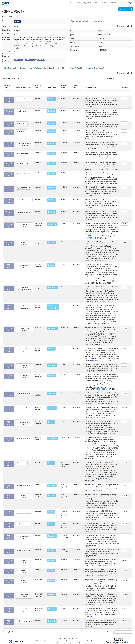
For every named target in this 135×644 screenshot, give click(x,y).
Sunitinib (51, 265)
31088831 (125, 393)
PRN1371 (51, 550)
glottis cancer (22, 111)
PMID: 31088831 (96, 403)
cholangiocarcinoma (24, 394)
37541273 (125, 242)
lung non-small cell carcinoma (25, 144)
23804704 (125, 512)
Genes (78, 3)
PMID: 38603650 (91, 507)
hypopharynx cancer (24, 188)
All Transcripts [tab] (97, 21)
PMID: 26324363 (102, 389)
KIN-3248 (51, 349)
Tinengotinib (52, 438)
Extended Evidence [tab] (57, 68)
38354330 (125, 463)
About (96, 3)
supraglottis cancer (24, 212)
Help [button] (122, 3)
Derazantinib (52, 288)
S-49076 (51, 512)
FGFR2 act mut (9, 100)
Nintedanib (52, 609)
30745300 (125, 408)
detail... (124, 99)
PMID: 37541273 (91, 261)
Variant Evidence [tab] (10, 68)
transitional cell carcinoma (25, 307)
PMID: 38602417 (96, 361)
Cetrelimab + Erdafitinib (53, 307)
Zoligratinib (52, 365)
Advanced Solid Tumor (25, 225)
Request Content (126, 9)
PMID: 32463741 (91, 238)
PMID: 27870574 (99, 491)
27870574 (125, 485)
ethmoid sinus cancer (24, 200)
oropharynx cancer (23, 164)
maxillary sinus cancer (25, 99)
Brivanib (51, 581)
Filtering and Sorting (125, 26)
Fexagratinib (52, 224)
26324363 (125, 375)
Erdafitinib (51, 99)
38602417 (125, 349)
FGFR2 (17, 22)
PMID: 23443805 (91, 532)
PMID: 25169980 (45, 42)
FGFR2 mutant (9, 266)
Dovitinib (51, 524)
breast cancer (22, 123)
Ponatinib (51, 560)
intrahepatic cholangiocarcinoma (25, 289)
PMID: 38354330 (104, 479)
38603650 (125, 495)
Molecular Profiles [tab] (75, 68)
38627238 (125, 328)
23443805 (125, 524)
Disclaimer (105, 3)
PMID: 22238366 (102, 566)
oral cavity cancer (23, 153)
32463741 (125, 224)
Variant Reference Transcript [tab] (80, 21)
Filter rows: (109, 79)
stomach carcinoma (24, 512)
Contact (114, 3)
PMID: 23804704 (91, 519)
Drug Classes (87, 3)
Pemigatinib (52, 536)
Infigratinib (52, 485)
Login (130, 3)
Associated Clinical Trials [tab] (95, 68)
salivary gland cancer (24, 174)
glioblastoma (22, 131)
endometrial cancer (24, 524)
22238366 (125, 560)
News (71, 3)
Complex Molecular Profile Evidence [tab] (33, 68)
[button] (14, 86)
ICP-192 (51, 422)
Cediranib (51, 595)
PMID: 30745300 (91, 418)
